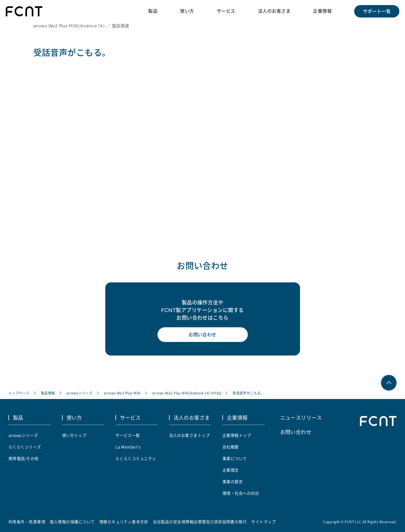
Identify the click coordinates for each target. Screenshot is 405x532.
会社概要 (231, 447)
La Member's (128, 447)
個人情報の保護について (72, 522)
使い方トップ (74, 435)
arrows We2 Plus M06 (122, 393)
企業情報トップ (237, 435)
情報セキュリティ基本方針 (124, 522)
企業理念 (231, 470)
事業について (235, 458)
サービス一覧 (128, 435)
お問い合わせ (202, 335)
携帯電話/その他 (24, 458)
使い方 (187, 11)
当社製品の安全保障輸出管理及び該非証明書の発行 (200, 522)
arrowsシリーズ (79, 393)
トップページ (19, 393)
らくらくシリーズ (25, 447)
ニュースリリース (301, 417)
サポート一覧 (377, 11)
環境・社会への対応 (241, 493)
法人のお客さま (274, 11)
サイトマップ (263, 522)
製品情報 (48, 393)
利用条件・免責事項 (27, 522)
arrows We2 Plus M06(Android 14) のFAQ (187, 393)
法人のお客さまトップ (190, 435)
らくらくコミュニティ (136, 458)
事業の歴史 (233, 481)
